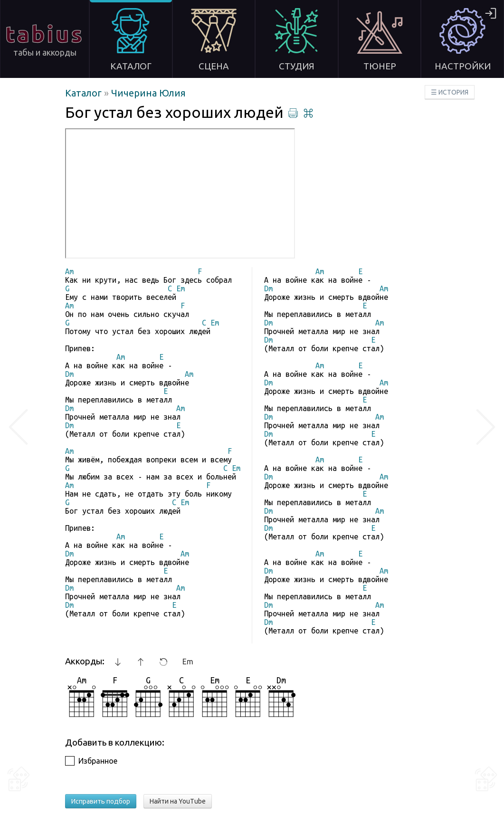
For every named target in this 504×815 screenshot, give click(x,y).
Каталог (85, 93)
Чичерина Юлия (148, 93)
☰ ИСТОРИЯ (450, 92)
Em (188, 662)
